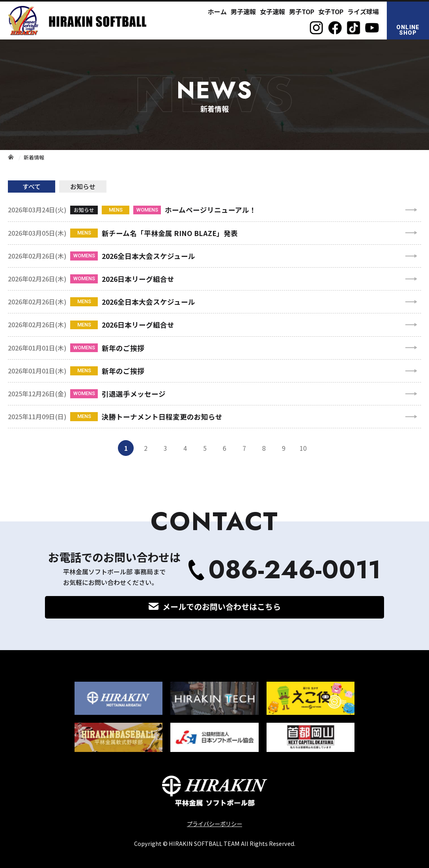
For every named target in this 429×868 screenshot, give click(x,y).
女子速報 (272, 11)
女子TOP (331, 11)
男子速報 (243, 11)
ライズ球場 (363, 11)
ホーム (217, 11)
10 (303, 448)
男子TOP (302, 11)
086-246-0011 (295, 570)
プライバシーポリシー (214, 824)
